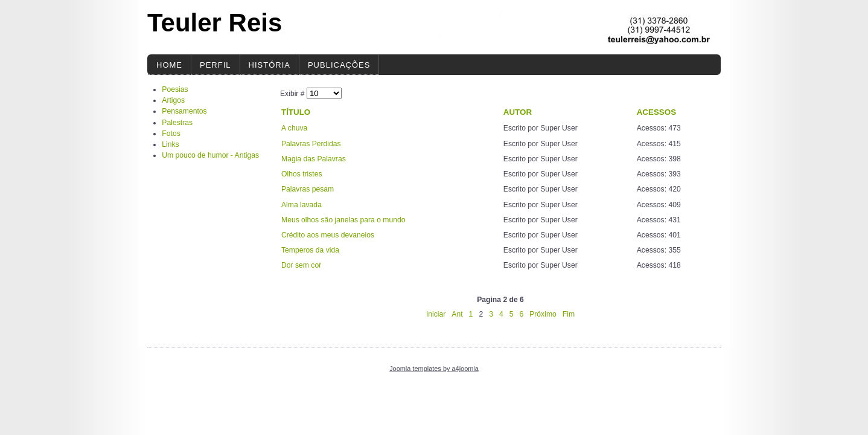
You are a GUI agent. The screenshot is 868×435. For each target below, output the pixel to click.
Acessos (656, 112)
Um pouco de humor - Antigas (210, 155)
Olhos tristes (302, 174)
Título (296, 112)
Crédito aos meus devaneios (328, 235)
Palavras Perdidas (311, 144)
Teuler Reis (215, 23)
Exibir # (293, 94)
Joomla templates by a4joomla (434, 369)
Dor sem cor (301, 265)
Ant (457, 314)
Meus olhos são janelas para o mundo (343, 220)
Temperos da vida (310, 250)
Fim (569, 314)
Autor (518, 112)
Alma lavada (302, 205)
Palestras (177, 123)
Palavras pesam (308, 189)
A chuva (294, 128)
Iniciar (436, 314)
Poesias (175, 89)
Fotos (171, 134)
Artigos (173, 100)
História (270, 65)
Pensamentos (184, 111)
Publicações (339, 65)
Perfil (215, 65)
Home (169, 65)
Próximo (543, 314)
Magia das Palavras (314, 159)
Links (170, 144)
